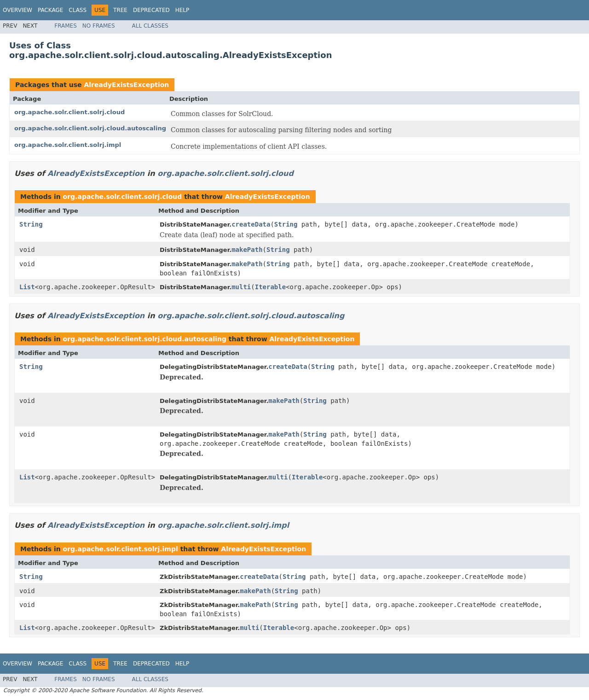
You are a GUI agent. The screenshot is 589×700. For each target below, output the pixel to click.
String (31, 224)
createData (251, 224)
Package (50, 10)
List (27, 287)
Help (182, 10)
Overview (17, 10)
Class (78, 10)
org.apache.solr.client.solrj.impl (68, 145)
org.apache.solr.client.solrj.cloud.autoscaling (90, 128)
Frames (66, 26)
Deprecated (151, 10)
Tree (120, 10)
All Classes (150, 26)
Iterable (270, 287)
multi (241, 287)
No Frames (99, 26)
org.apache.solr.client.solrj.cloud (69, 112)
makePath (247, 250)
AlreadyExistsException (126, 85)
